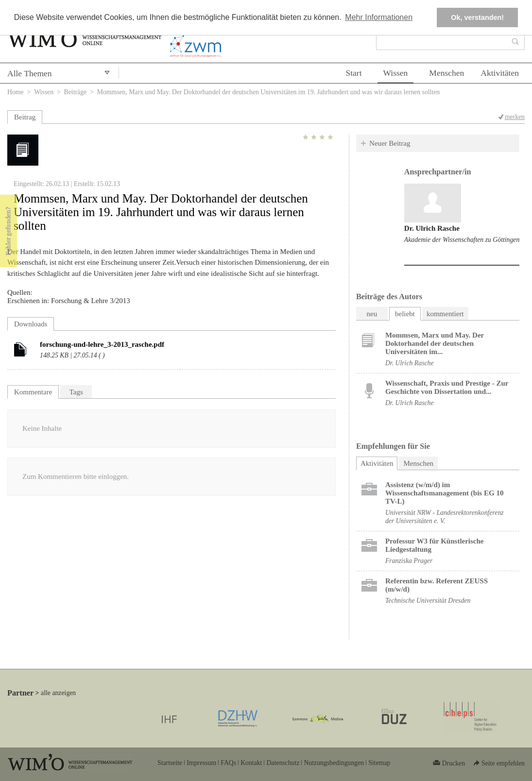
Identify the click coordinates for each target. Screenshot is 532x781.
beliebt (405, 314)
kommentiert (445, 314)
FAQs (228, 763)
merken (515, 117)
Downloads (31, 324)
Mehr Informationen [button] (379, 17)
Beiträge (76, 92)
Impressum (201, 763)
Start (353, 73)
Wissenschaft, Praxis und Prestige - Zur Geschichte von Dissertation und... (447, 387)
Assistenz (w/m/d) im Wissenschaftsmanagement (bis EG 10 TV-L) (445, 493)
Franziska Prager (409, 561)
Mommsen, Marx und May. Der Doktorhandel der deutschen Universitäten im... (435, 343)
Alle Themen (30, 73)
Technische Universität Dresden (428, 601)
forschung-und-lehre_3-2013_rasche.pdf (102, 344)
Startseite (170, 763)
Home (16, 92)
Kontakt (251, 763)
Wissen (396, 73)
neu (372, 314)
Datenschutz (283, 763)
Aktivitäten (500, 73)
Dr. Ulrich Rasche (432, 228)
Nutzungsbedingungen (334, 763)
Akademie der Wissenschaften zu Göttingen (462, 240)
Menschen (446, 73)
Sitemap (379, 763)
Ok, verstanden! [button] (477, 17)
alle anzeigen (58, 693)
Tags (76, 392)
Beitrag (25, 117)
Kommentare (33, 392)
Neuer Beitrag (390, 143)
